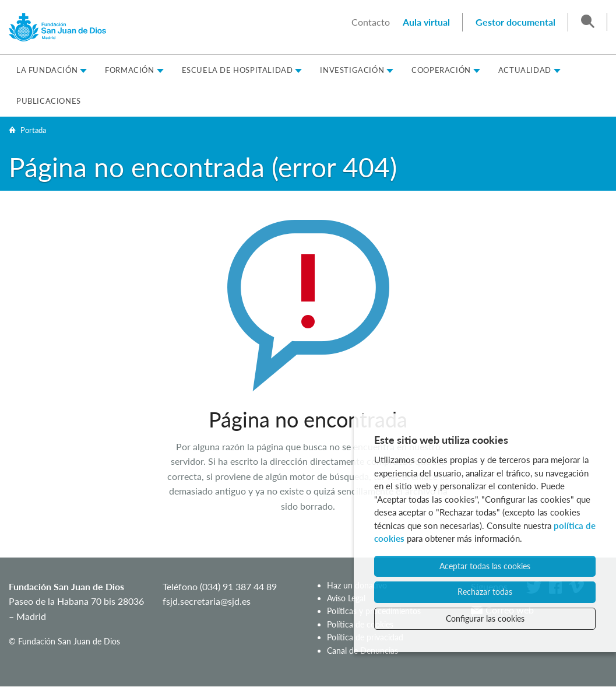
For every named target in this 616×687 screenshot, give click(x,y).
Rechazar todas (485, 592)
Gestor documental (515, 22)
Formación (129, 70)
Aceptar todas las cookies (485, 566)
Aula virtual (426, 22)
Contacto (371, 22)
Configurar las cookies (485, 618)
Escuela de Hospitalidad (237, 70)
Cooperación (441, 70)
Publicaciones (49, 101)
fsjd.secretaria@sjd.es (207, 601)
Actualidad (525, 70)
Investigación (352, 70)
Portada (33, 130)
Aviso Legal (346, 598)
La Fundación (47, 70)
